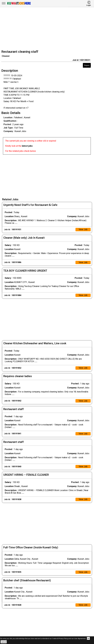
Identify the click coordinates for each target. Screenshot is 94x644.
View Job (83, 230)
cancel (4, 642)
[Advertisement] (48, 29)
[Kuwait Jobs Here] (19, 4)
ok (88, 638)
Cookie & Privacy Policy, (60, 639)
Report (87, 65)
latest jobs (27, 146)
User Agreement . (80, 639)
